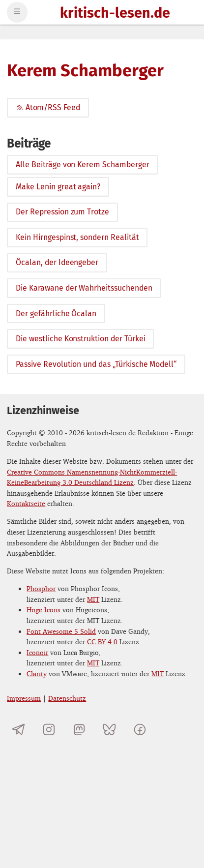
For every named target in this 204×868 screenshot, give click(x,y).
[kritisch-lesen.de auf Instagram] (49, 730)
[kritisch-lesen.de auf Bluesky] (109, 730)
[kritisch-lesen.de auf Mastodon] (79, 730)
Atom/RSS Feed (48, 107)
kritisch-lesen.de (115, 14)
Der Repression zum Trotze (62, 212)
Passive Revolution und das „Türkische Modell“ (96, 364)
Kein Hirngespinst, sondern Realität (77, 237)
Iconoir (37, 652)
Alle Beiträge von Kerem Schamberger (82, 165)
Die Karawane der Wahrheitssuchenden (84, 288)
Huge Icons (44, 610)
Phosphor (41, 588)
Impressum (24, 698)
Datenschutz (67, 698)
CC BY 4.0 (102, 642)
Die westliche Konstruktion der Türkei (80, 339)
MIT (93, 599)
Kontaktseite (26, 503)
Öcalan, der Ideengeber (57, 262)
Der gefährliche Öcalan (56, 314)
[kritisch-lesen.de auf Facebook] (140, 730)
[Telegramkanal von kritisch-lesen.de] (18, 730)
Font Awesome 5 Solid (61, 631)
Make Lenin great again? (58, 187)
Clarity (37, 673)
